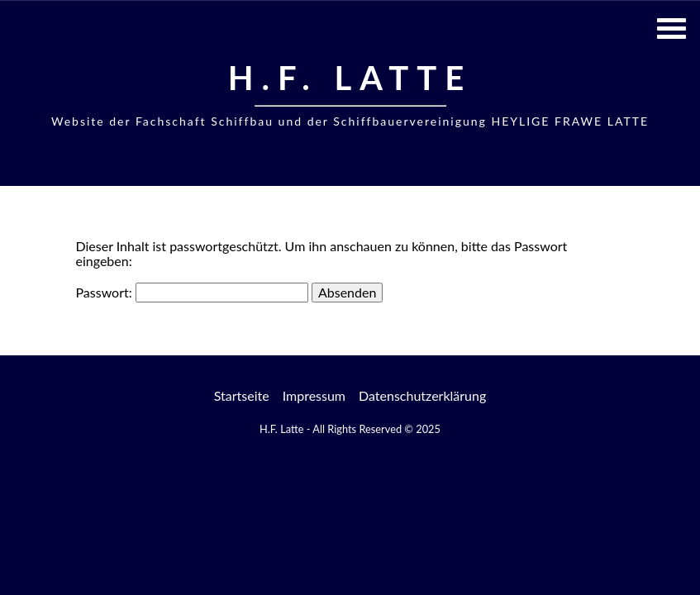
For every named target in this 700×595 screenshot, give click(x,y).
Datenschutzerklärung (422, 395)
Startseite (242, 395)
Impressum (314, 395)
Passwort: (192, 292)
